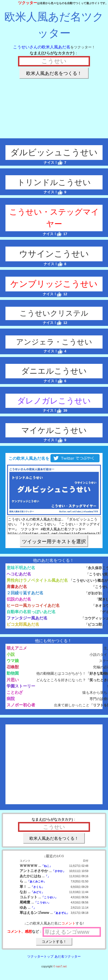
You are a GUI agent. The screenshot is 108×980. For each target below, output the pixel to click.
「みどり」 (37, 895)
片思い (13, 683)
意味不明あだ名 (21, 571)
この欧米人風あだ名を (54, 458)
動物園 (13, 676)
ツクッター (28, 3)
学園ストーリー (21, 689)
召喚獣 (13, 670)
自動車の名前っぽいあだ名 (31, 615)
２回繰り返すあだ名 (25, 596)
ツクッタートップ (40, 960)
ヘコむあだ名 (19, 577)
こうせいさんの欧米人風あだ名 (42, 47)
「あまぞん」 (61, 916)
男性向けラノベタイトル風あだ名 (37, 583)
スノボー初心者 (21, 708)
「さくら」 (37, 890)
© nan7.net (60, 970)
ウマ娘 (13, 664)
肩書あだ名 (17, 590)
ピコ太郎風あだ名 (23, 628)
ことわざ (15, 696)
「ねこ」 (47, 869)
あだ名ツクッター (68, 960)
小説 (11, 658)
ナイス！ (53, 163)
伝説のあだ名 (19, 602)
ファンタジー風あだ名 (27, 621)
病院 (11, 702)
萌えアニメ (17, 651)
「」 (47, 880)
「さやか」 (59, 874)
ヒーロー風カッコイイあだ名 (33, 609)
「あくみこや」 (37, 885)
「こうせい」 (49, 901)
